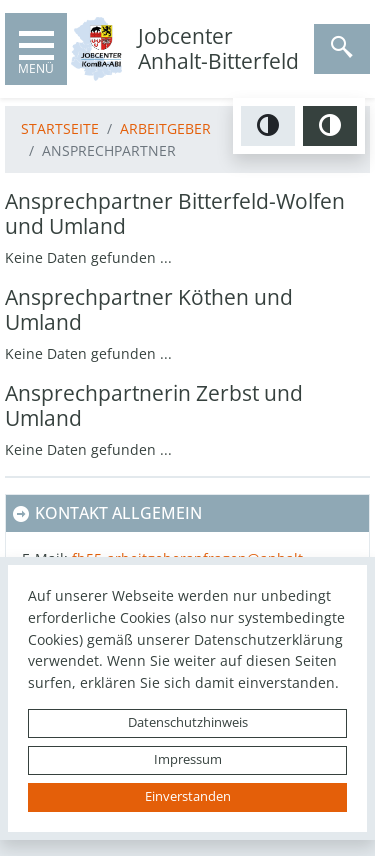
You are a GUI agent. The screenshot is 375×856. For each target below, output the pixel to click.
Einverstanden (188, 796)
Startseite (60, 128)
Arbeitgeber (165, 128)
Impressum (188, 759)
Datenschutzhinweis (188, 722)
